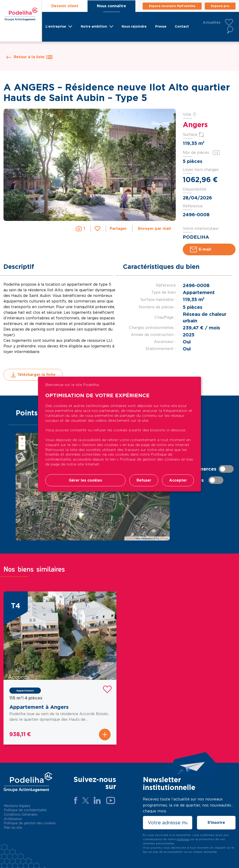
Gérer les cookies (85, 480)
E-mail (201, 249)
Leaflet (129, 538)
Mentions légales (17, 806)
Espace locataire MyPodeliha (172, 6)
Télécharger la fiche (33, 375)
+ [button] (22, 439)
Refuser (143, 480)
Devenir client (65, 6)
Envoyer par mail (155, 229)
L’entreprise (55, 27)
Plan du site (13, 828)
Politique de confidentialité (25, 810)
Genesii (164, 538)
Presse (161, 27)
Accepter (178, 480)
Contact (182, 27)
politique (183, 839)
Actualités (212, 22)
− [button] (22, 446)
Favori (97, 228)
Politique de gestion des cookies (30, 823)
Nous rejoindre (133, 27)
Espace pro (220, 6)
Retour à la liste (33, 57)
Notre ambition (93, 27)
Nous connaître (111, 6)
